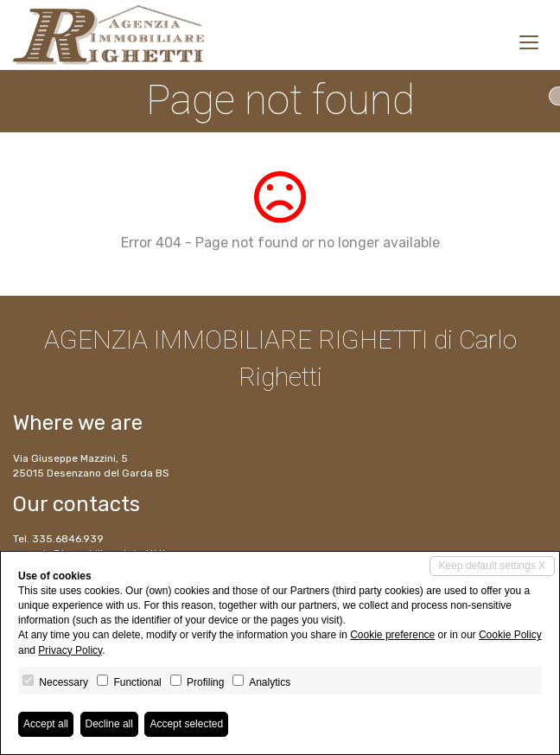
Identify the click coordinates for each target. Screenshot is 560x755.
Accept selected (186, 724)
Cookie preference (392, 635)
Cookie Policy (510, 635)
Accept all (46, 724)
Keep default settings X (492, 566)
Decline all (109, 724)
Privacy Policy (70, 650)
